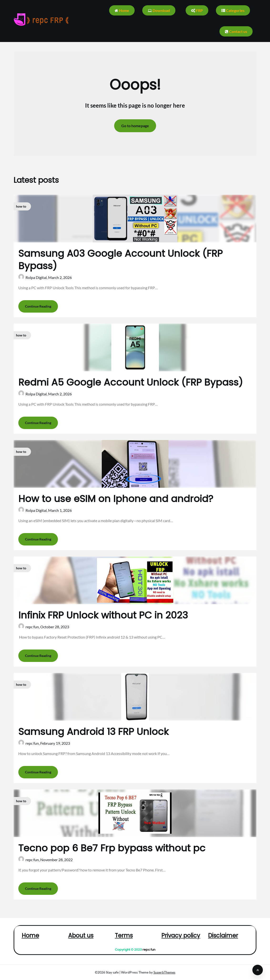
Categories (233, 10)
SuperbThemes (164, 972)
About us (81, 935)
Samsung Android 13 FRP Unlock (94, 732)
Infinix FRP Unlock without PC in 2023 (103, 615)
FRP (197, 10)
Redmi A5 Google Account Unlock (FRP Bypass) (131, 382)
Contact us (236, 31)
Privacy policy (181, 935)
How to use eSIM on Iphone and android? (116, 499)
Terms (124, 935)
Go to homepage (135, 126)
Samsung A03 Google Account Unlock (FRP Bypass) (120, 260)
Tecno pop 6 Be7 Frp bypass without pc (112, 848)
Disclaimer (223, 935)
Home (122, 10)
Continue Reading (38, 306)
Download (159, 10)
